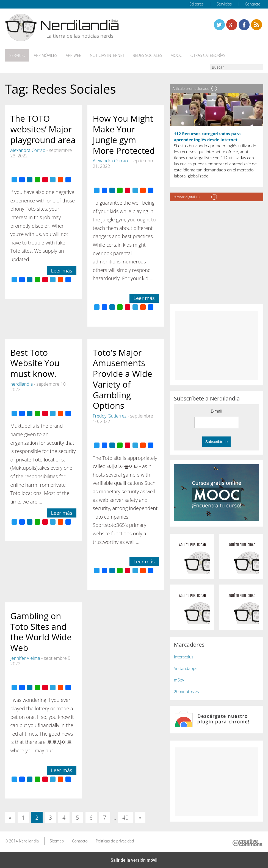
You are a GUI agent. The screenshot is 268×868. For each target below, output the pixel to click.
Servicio (17, 55)
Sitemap (57, 840)
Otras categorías (203, 55)
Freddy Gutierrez (110, 415)
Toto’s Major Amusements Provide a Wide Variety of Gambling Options (123, 378)
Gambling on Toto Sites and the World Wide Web (41, 631)
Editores (197, 4)
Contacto (253, 4)
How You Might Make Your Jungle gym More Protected (124, 134)
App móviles (44, 55)
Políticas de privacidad (115, 840)
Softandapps (186, 668)
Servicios (224, 4)
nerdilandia (22, 383)
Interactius (184, 656)
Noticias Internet (104, 55)
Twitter (219, 25)
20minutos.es (187, 691)
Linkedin (256, 25)
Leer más (62, 270)
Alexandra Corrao (28, 149)
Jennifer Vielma (25, 657)
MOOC (172, 55)
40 (125, 817)
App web (71, 55)
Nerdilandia (29, 840)
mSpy (179, 679)
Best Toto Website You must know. (35, 362)
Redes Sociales (144, 55)
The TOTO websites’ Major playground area (43, 129)
